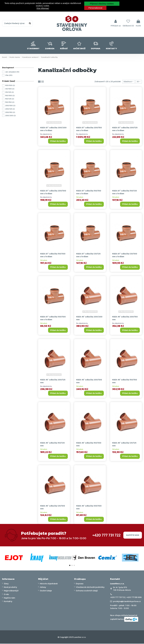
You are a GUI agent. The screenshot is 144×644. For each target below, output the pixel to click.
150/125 (10, 99)
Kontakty (8, 602)
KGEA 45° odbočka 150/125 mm (52, 445)
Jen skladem (12, 72)
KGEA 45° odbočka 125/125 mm (124, 445)
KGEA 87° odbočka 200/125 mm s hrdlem (125, 130)
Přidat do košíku (58, 142)
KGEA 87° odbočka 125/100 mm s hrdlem (125, 256)
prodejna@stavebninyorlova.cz (127, 602)
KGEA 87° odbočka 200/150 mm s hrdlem (89, 130)
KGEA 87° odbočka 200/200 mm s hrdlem (53, 130)
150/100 (10, 95)
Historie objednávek (49, 584)
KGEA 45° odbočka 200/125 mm (53, 382)
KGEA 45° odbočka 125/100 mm (53, 508)
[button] (33, 45)
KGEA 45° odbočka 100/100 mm (89, 508)
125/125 (9, 92)
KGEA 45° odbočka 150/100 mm (89, 445)
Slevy (6, 584)
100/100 (10, 85)
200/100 (10, 105)
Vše (9, 75)
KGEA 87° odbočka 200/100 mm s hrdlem (53, 193)
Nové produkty (10, 588)
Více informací (43, 8)
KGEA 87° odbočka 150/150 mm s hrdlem (89, 193)
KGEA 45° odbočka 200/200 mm (89, 319)
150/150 (10, 102)
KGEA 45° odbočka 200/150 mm (125, 319)
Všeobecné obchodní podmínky (90, 588)
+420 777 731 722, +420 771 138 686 (126, 598)
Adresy (43, 588)
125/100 (10, 89)
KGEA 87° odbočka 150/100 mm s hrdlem (53, 256)
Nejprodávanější (11, 591)
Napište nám (133, 536)
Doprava (80, 584)
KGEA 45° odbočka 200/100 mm (89, 382)
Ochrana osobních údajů (87, 591)
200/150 (10, 112)
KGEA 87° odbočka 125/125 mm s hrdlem (88, 256)
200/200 (10, 115)
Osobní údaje (46, 591)
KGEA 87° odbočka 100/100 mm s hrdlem (53, 319)
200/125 (10, 109)
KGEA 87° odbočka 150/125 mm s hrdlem (125, 193)
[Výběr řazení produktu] (126, 82)
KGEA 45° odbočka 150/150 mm (125, 382)
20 (138, 82)
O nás (6, 595)
